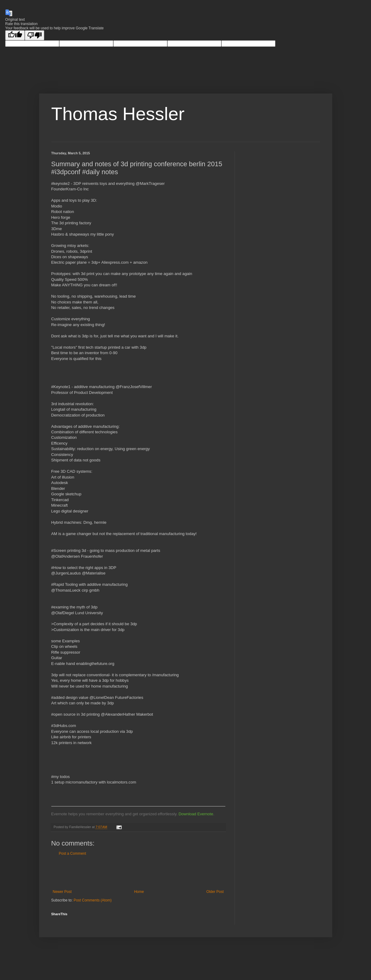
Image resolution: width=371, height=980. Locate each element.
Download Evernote (196, 814)
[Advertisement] (138, 873)
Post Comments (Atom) (93, 900)
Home (139, 892)
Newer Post (62, 892)
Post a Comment (73, 853)
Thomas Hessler (118, 114)
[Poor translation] (35, 35)
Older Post (215, 892)
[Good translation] (15, 35)
